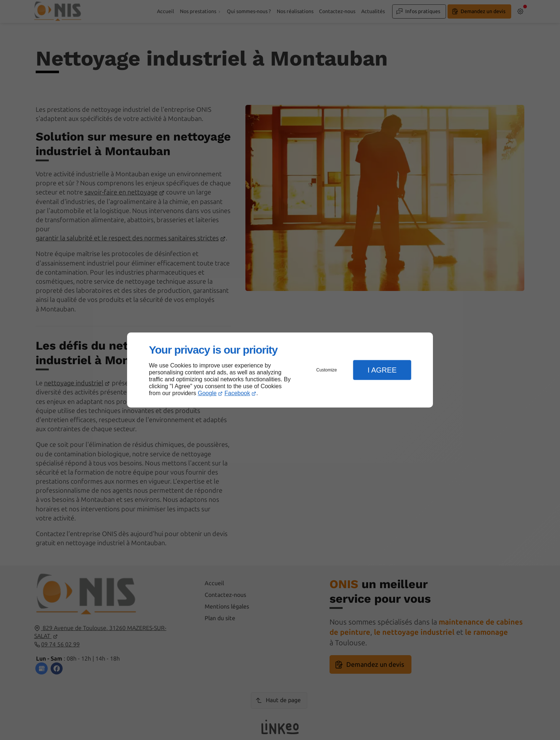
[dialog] (280, 370)
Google (207, 393)
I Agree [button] (382, 370)
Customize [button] (327, 370)
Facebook (237, 393)
